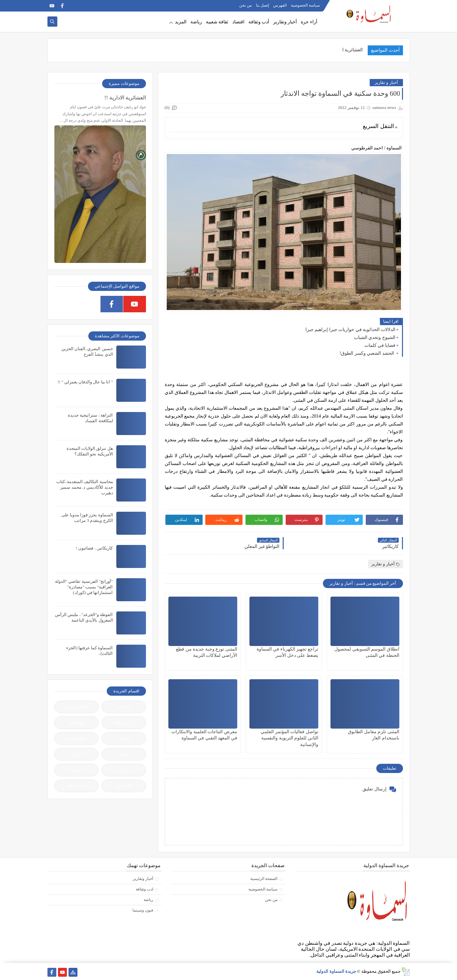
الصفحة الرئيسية (264, 879)
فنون (76, 770)
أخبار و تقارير (386, 82)
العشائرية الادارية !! (125, 98)
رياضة (196, 22)
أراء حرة (309, 22)
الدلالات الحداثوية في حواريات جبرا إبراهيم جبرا (350, 330)
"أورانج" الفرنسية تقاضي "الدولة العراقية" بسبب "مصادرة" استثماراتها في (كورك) (84, 587)
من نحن (245, 5)
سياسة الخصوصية (305, 5)
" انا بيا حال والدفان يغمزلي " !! (85, 382)
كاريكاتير (124, 786)
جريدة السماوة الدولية (336, 971)
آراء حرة (124, 707)
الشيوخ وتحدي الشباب (375, 337)
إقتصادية (76, 722)
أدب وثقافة (259, 22)
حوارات (76, 754)
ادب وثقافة (144, 889)
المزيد (181, 22)
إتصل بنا (262, 5)
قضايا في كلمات (380, 345)
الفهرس (280, 5)
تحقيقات (124, 738)
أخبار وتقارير (285, 22)
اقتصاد (238, 22)
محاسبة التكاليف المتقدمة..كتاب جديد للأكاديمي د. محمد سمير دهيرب (85, 487)
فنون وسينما (143, 910)
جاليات (124, 754)
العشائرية (354, 50)
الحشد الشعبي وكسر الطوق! (368, 353)
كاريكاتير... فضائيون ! (94, 548)
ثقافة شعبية (217, 22)
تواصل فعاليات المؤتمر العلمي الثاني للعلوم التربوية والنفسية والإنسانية (289, 738)
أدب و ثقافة (124, 722)
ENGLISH (76, 786)
